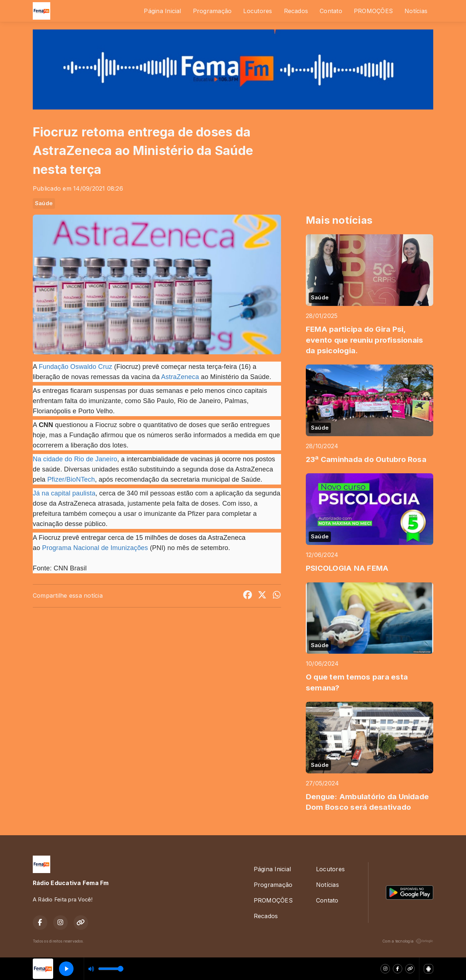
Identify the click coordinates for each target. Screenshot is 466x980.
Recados (296, 11)
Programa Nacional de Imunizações (95, 548)
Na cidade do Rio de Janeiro (75, 459)
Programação (212, 11)
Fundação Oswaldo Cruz (75, 367)
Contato (331, 11)
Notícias (416, 11)
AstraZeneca (180, 377)
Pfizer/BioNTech (71, 479)
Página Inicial (162, 11)
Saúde (44, 203)
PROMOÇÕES (373, 11)
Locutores (258, 11)
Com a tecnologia (408, 941)
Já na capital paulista (64, 493)
